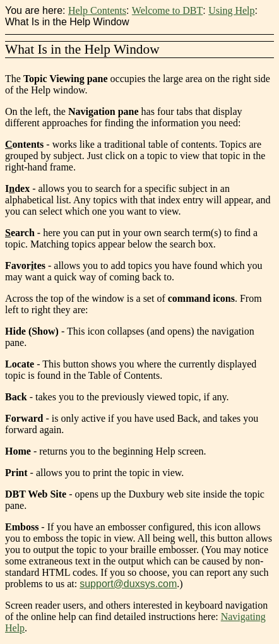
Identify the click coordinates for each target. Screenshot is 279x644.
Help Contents (97, 10)
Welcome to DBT (167, 10)
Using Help (231, 10)
